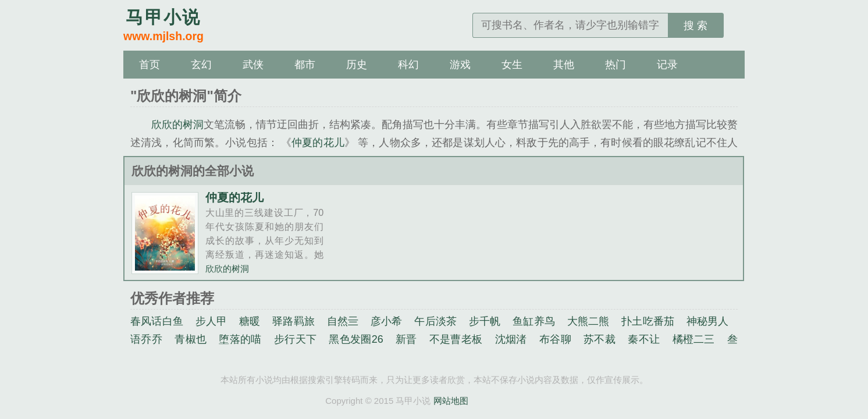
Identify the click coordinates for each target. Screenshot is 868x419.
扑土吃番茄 (648, 321)
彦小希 (387, 321)
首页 (150, 65)
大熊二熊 (588, 321)
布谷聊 (555, 339)
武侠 (253, 65)
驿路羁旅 (294, 321)
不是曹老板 (456, 339)
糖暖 (250, 321)
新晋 (406, 339)
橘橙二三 (694, 339)
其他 (564, 65)
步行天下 (295, 339)
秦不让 (644, 339)
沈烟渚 (511, 339)
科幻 (408, 65)
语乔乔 (146, 339)
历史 (357, 65)
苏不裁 (600, 339)
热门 (616, 65)
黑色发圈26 (356, 339)
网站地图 (451, 401)
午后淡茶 (435, 321)
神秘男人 (708, 321)
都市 (305, 65)
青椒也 (191, 339)
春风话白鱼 (157, 321)
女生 (512, 65)
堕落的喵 (240, 339)
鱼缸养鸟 (534, 321)
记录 (667, 65)
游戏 (460, 65)
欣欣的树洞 (177, 125)
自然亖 (343, 321)
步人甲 (211, 321)
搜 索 (696, 26)
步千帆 (485, 321)
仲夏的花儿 (318, 143)
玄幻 (201, 65)
